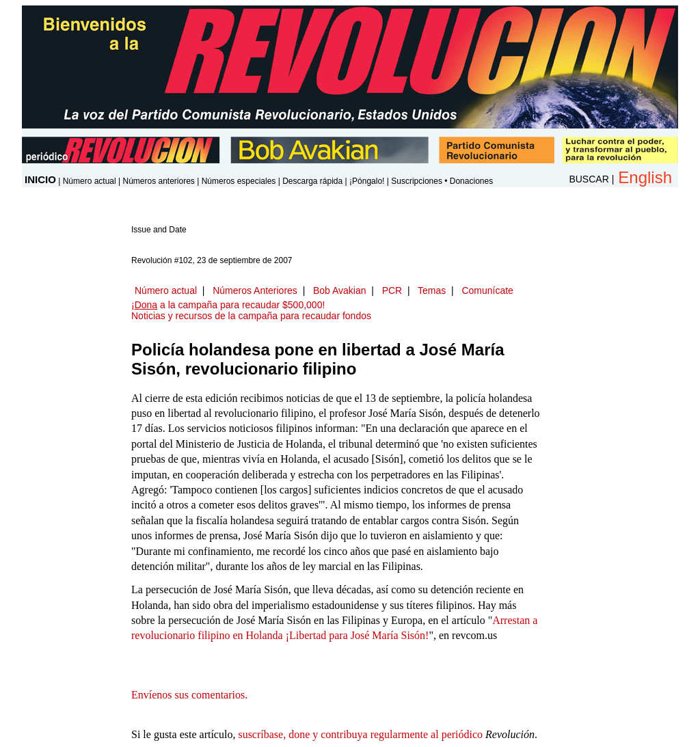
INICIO (40, 179)
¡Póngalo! (367, 181)
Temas (432, 290)
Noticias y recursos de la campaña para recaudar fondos (251, 316)
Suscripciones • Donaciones (442, 181)
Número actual (90, 181)
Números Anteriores (255, 290)
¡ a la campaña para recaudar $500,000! (228, 305)
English (645, 177)
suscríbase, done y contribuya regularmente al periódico (360, 734)
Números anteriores (158, 181)
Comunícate (487, 290)
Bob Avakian (340, 290)
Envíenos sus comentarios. (189, 695)
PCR (392, 290)
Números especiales (239, 181)
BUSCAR (589, 179)
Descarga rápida (312, 181)
